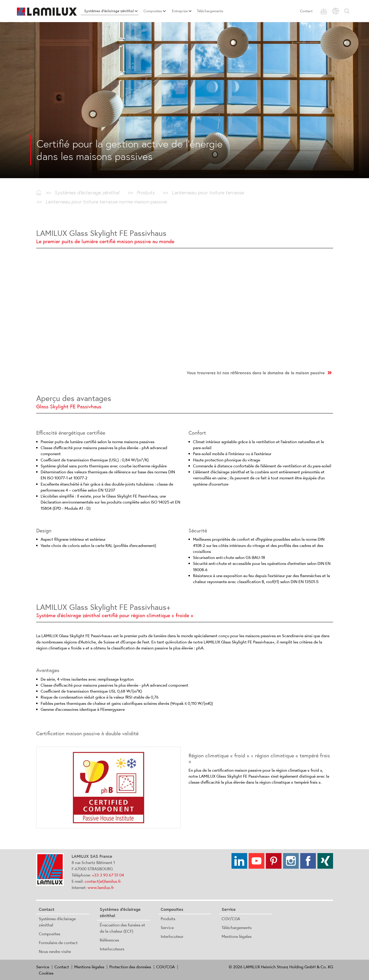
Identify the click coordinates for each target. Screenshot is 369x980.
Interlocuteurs (112, 949)
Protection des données (130, 967)
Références (109, 940)
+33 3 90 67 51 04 (108, 875)
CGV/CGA (231, 919)
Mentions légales (237, 936)
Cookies (46, 973)
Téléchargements (237, 927)
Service (167, 927)
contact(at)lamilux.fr (103, 881)
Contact (306, 11)
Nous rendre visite (55, 951)
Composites (49, 934)
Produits (168, 919)
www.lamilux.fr (101, 887)
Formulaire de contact (58, 943)
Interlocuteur (172, 936)
